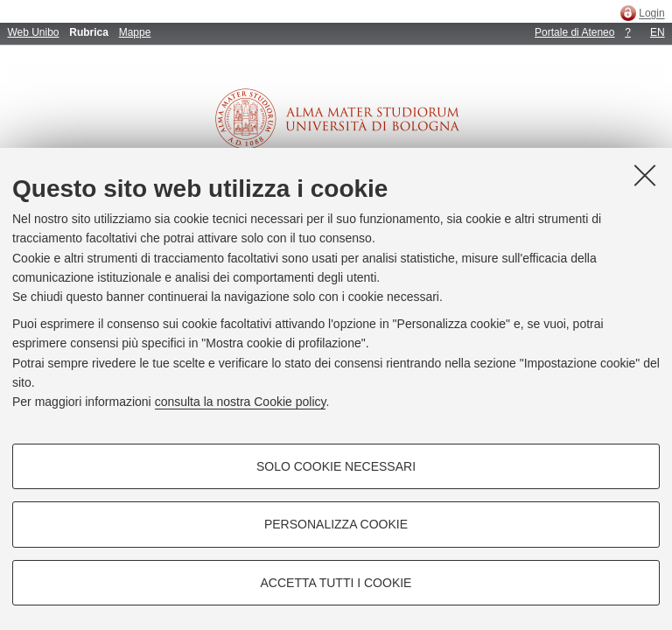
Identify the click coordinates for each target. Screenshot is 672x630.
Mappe (135, 32)
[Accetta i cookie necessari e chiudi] (645, 175)
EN (658, 32)
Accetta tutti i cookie (336, 583)
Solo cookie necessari (336, 466)
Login (651, 14)
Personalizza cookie (336, 524)
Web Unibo (33, 32)
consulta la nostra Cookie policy (241, 402)
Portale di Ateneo (574, 32)
